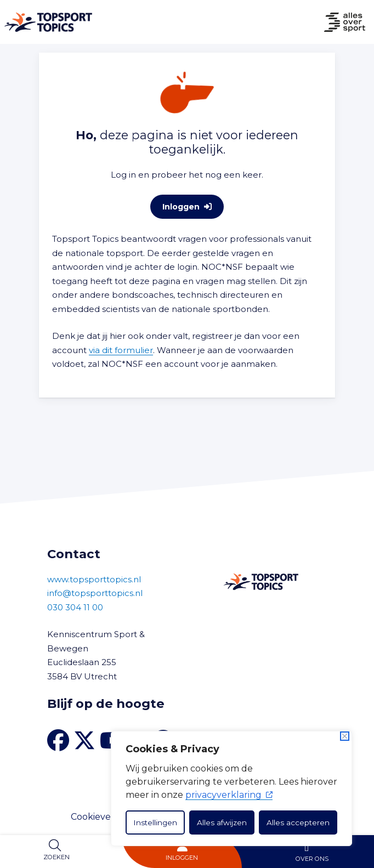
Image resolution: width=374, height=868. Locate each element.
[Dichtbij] (345, 736)
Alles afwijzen (222, 822)
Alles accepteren (298, 822)
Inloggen (182, 858)
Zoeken (56, 857)
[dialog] (231, 788)
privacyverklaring (229, 795)
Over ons (312, 859)
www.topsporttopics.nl (94, 579)
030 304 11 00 (75, 607)
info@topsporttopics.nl (95, 593)
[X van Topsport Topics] (84, 741)
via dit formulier (121, 350)
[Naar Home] (46, 22)
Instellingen (155, 822)
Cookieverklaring (108, 817)
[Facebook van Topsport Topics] (58, 741)
